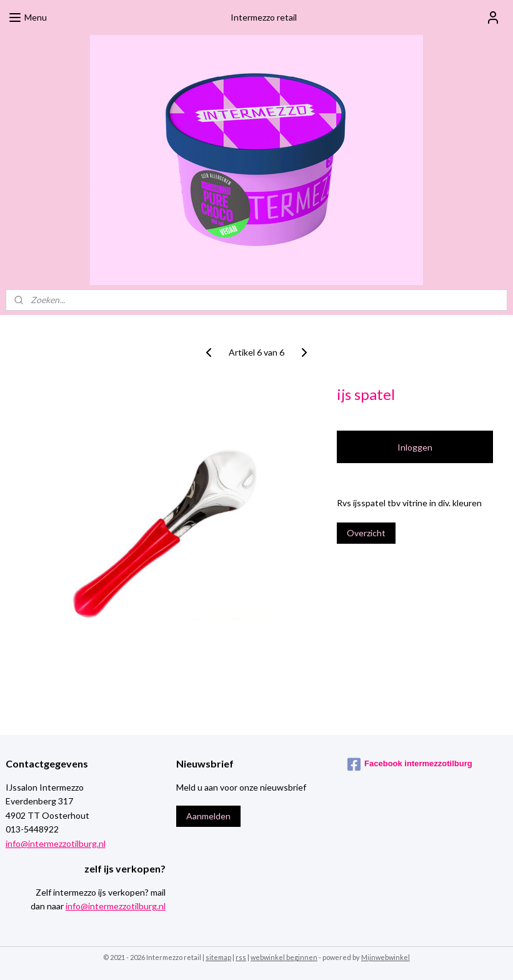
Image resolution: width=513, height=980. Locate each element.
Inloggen (415, 447)
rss (241, 957)
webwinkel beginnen (284, 957)
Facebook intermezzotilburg (410, 764)
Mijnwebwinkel (386, 957)
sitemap (218, 957)
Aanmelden (208, 816)
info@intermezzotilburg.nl (56, 843)
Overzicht (366, 533)
